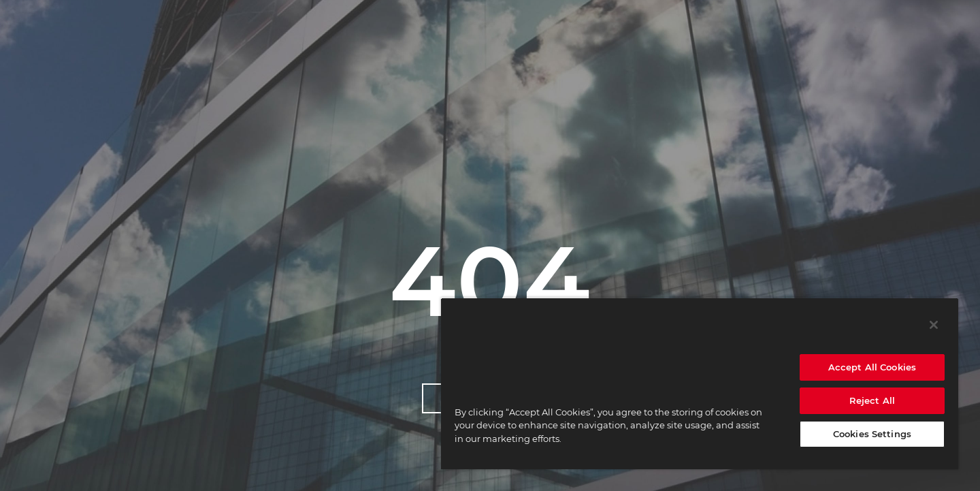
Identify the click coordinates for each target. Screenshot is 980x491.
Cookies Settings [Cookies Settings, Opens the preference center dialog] (872, 434)
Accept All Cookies (872, 367)
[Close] (934, 325)
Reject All (872, 400)
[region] (700, 383)
